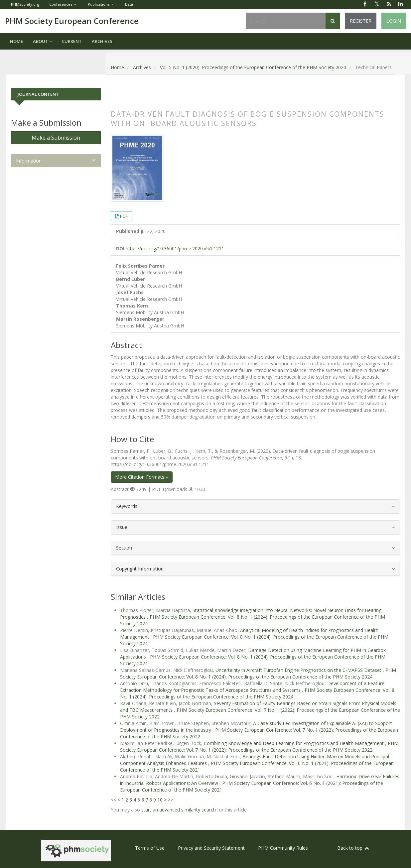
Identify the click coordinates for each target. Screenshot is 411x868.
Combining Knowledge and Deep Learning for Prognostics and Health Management (294, 743)
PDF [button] (124, 216)
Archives (102, 41)
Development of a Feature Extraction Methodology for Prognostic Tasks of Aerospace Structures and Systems (252, 687)
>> (171, 800)
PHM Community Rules (283, 848)
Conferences (61, 4)
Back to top (353, 848)
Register (361, 21)
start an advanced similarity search (179, 810)
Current (72, 41)
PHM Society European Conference (72, 21)
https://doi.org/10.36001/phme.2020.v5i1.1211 (175, 248)
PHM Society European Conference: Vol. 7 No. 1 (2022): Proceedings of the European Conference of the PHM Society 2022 (259, 746)
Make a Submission (56, 138)
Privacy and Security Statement (211, 848)
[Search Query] (286, 21)
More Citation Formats (142, 477)
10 (160, 800)
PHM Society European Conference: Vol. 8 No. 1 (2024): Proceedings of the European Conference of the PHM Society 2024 (258, 673)
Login (394, 21)
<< (113, 800)
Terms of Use (150, 848)
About (42, 41)
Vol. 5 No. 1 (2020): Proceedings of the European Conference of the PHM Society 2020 (253, 67)
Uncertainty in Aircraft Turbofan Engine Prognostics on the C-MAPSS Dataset (299, 670)
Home (16, 41)
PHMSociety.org (25, 4)
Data (129, 4)
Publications (99, 4)
